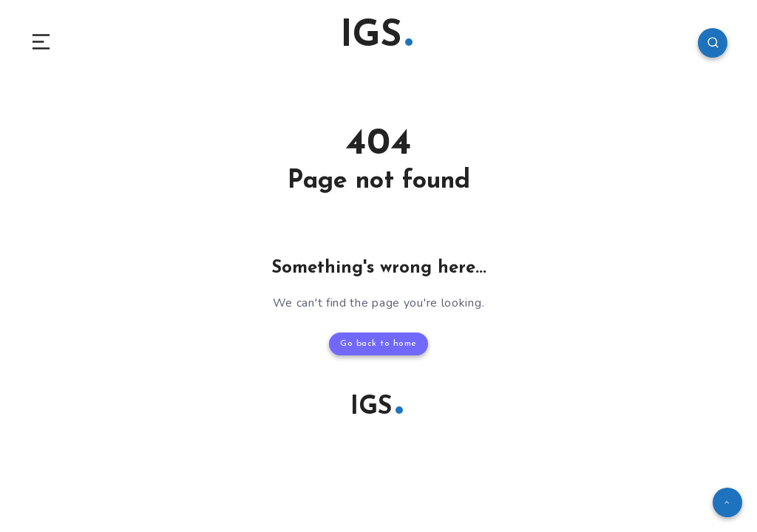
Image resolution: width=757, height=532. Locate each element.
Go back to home (378, 344)
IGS (376, 37)
